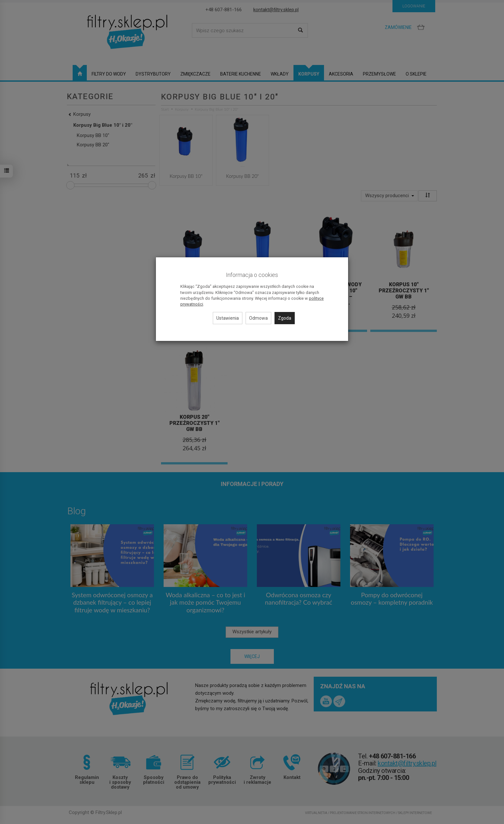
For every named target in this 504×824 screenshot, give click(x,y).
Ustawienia (228, 318)
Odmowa (258, 318)
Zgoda (285, 318)
